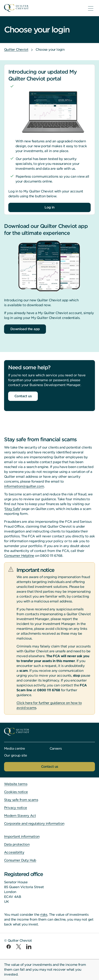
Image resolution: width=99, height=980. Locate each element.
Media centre (15, 749)
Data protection (17, 844)
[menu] (91, 8)
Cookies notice (16, 792)
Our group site (16, 755)
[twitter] (19, 947)
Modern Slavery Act (20, 816)
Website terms (16, 784)
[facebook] (9, 947)
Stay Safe (12, 509)
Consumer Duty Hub (20, 860)
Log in (49, 207)
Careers (56, 749)
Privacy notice (16, 808)
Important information (22, 837)
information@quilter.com (24, 486)
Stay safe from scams (21, 800)
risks (44, 915)
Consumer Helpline (19, 556)
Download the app (25, 329)
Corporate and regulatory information (34, 824)
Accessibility (14, 852)
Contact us (23, 396)
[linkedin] (29, 947)
